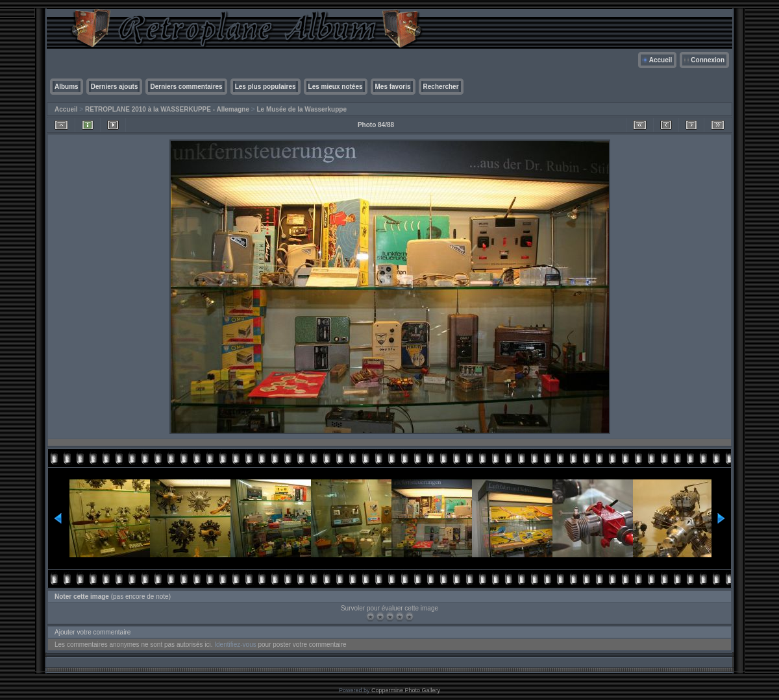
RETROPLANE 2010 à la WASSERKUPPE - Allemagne (167, 109)
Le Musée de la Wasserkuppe (302, 109)
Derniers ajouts (115, 87)
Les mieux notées (336, 87)
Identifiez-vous (235, 645)
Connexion (708, 60)
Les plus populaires (266, 87)
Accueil (661, 60)
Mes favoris (393, 87)
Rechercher (441, 87)
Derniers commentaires (186, 87)
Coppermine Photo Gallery (406, 690)
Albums (67, 87)
